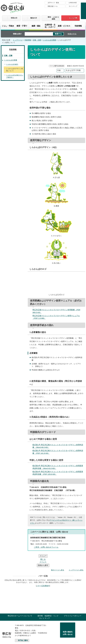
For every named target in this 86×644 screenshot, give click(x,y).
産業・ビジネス (64, 26)
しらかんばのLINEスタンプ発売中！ (15, 76)
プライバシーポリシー (73, 602)
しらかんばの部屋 (49, 40)
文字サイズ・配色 (53, 3)
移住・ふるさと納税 (53, 18)
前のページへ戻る (58, 556)
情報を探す (17, 34)
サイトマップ (73, 6)
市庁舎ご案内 (23, 626)
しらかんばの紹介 (12, 64)
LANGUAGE (73, 3)
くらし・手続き (8, 26)
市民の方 (14, 18)
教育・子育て (22, 26)
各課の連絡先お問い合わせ (68, 619)
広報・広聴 (37, 40)
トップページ (18, 40)
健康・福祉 (36, 26)
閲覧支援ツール (53, 6)
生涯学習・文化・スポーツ (50, 26)
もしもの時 (73, 18)
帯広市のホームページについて (20, 602)
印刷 (59, 70)
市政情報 (78, 26)
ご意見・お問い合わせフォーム (46, 547)
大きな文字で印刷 (73, 70)
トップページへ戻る (76, 556)
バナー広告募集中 (43, 572)
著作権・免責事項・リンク (48, 602)
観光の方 (34, 18)
